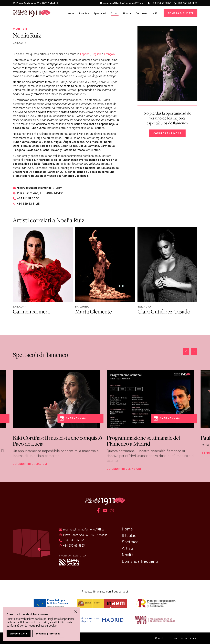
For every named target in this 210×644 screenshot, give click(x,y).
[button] (194, 352)
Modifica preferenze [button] (48, 633)
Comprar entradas (167, 133)
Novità (127, 13)
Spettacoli (100, 13)
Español (85, 54)
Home (71, 13)
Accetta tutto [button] (19, 633)
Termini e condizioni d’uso (183, 638)
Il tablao (84, 13)
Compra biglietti (181, 13)
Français (109, 54)
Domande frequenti (140, 561)
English (96, 54)
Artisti (115, 13)
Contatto (141, 13)
